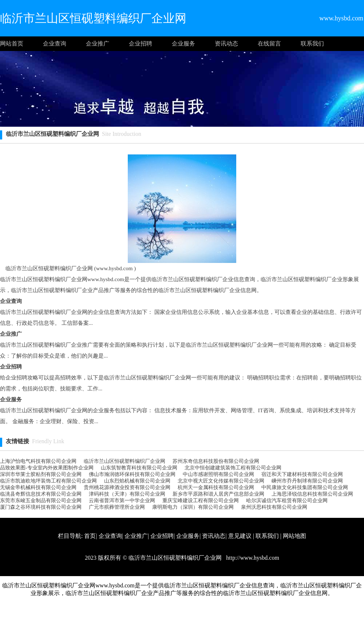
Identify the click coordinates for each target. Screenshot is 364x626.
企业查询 (55, 44)
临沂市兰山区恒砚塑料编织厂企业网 (124, 461)
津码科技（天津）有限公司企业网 (127, 494)
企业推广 (98, 44)
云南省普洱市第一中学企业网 (122, 501)
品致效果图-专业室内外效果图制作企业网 (47, 468)
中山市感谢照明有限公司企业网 (218, 474)
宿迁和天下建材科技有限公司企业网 (302, 474)
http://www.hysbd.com (252, 558)
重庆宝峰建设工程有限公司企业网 (201, 501)
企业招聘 (141, 44)
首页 (90, 536)
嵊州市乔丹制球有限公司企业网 (307, 481)
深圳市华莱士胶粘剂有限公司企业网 (41, 474)
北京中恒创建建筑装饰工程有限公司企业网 (233, 468)
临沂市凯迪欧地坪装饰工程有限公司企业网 (48, 481)
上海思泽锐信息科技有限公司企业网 (312, 494)
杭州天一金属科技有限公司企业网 (216, 487)
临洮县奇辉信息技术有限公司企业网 (41, 494)
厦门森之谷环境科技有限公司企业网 (41, 507)
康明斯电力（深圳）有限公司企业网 (193, 507)
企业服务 (183, 44)
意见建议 (240, 536)
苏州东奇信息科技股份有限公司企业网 (216, 461)
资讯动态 (226, 44)
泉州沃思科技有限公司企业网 (274, 507)
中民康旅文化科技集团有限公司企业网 (305, 487)
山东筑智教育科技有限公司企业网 (139, 468)
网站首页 (12, 44)
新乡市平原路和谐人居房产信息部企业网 (218, 494)
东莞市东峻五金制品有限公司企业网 (41, 501)
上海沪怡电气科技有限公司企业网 (38, 461)
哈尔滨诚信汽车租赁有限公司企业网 (287, 501)
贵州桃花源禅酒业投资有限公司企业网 (127, 487)
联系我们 (312, 44)
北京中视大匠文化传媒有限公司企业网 (221, 481)
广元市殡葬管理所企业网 (117, 507)
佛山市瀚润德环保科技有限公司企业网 (132, 474)
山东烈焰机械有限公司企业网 (137, 481)
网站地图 (294, 536)
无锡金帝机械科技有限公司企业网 (38, 487)
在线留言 (269, 44)
